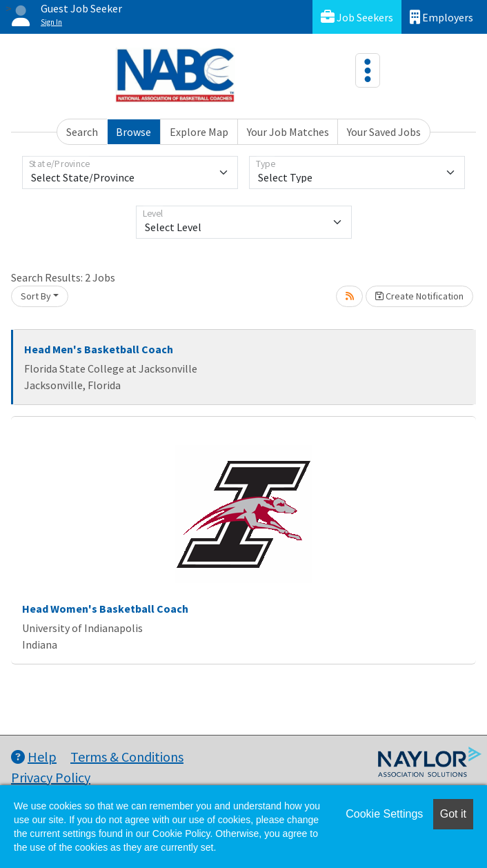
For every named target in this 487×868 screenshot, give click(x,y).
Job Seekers (357, 17)
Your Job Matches (288, 132)
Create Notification (419, 296)
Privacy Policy (51, 777)
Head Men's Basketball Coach (99, 349)
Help (34, 757)
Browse (133, 132)
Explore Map (199, 132)
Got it (453, 814)
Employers (441, 17)
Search (82, 132)
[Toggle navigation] (368, 70)
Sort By (36, 296)
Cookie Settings (384, 814)
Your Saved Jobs (384, 132)
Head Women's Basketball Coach (105, 609)
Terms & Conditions (127, 757)
